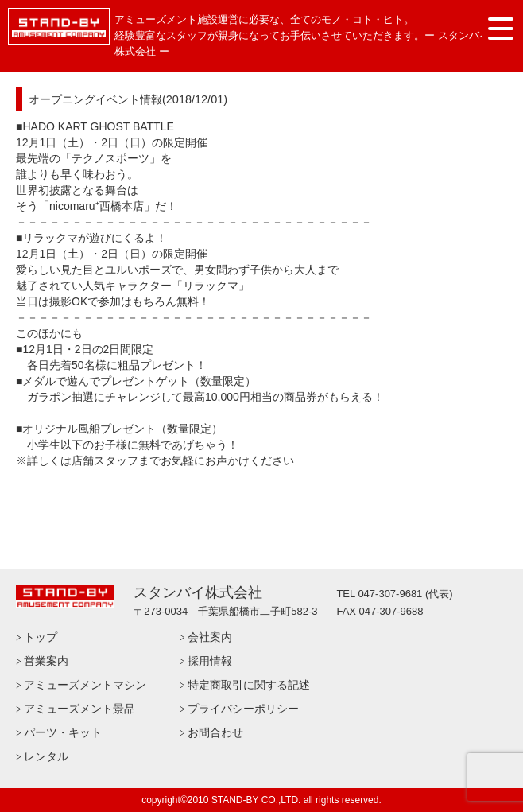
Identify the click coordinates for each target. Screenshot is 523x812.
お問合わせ (215, 732)
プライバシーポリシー (243, 709)
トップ (41, 637)
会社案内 (210, 637)
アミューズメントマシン (85, 685)
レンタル (46, 756)
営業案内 (46, 661)
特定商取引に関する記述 (249, 685)
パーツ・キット (63, 732)
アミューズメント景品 (79, 709)
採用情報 (210, 661)
